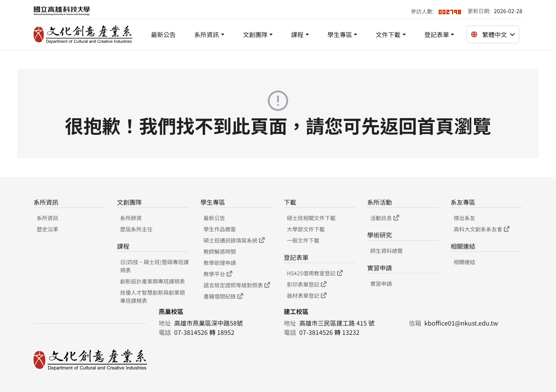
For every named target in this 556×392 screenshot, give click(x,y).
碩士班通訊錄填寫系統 (234, 240)
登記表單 (437, 34)
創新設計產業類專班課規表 (153, 281)
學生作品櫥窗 (220, 229)
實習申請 (381, 283)
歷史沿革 (47, 229)
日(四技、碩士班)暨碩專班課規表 (154, 266)
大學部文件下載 (306, 229)
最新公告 (163, 34)
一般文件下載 (303, 240)
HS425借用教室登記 (315, 273)
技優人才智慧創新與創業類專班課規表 (153, 296)
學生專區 (340, 34)
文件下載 (388, 34)
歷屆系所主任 (136, 229)
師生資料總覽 (386, 251)
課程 (297, 34)
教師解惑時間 (220, 251)
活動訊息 (385, 218)
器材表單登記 (307, 295)
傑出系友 (464, 218)
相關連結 (464, 262)
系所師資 (131, 218)
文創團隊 (255, 34)
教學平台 (218, 274)
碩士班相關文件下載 (311, 218)
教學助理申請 (220, 263)
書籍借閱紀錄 (223, 296)
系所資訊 (207, 34)
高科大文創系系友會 (481, 229)
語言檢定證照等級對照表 (237, 285)
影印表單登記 (307, 284)
